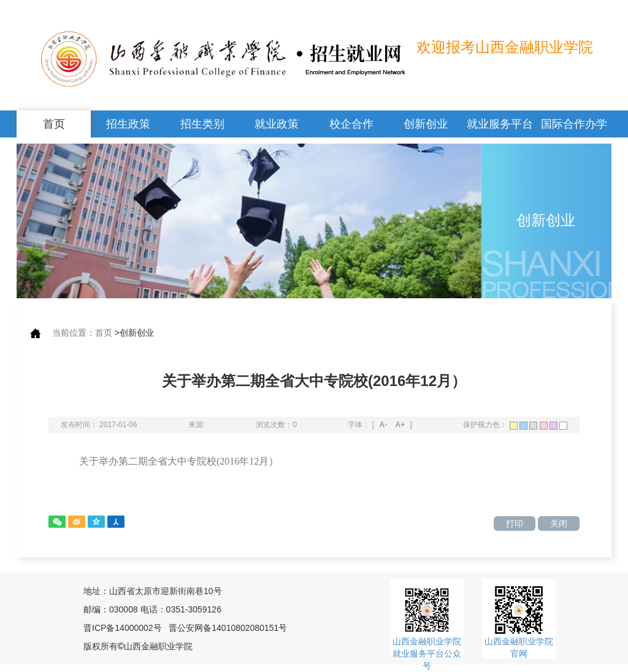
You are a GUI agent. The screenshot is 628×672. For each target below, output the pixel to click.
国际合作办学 (574, 124)
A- (384, 425)
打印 (515, 523)
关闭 (559, 523)
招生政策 (128, 124)
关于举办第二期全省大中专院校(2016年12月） (179, 461)
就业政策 (277, 124)
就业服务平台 (500, 124)
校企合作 (351, 124)
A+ (400, 425)
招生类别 (202, 124)
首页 (54, 124)
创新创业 (426, 124)
